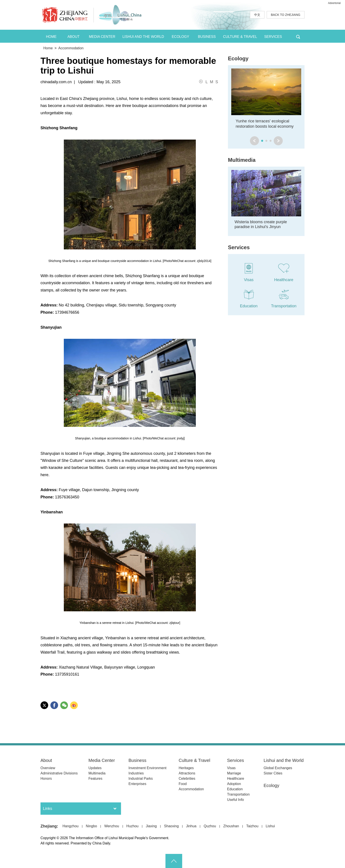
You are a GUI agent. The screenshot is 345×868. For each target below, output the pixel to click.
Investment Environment (148, 768)
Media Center (102, 760)
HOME (51, 37)
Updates (95, 768)
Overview (48, 768)
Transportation (238, 794)
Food (183, 784)
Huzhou (132, 826)
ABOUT (73, 37)
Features (95, 779)
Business (137, 760)
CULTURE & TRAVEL (240, 37)
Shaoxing (172, 826)
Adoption (234, 784)
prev (254, 141)
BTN (298, 36)
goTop (174, 861)
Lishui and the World (284, 760)
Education (235, 789)
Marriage (234, 773)
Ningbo (91, 826)
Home (48, 48)
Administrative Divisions (59, 773)
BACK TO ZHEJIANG (286, 15)
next (278, 141)
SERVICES (273, 37)
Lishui (270, 826)
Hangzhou (71, 826)
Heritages (186, 768)
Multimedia (242, 160)
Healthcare (236, 779)
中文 (257, 15)
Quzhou (210, 826)
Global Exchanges (278, 768)
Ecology (238, 58)
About (46, 760)
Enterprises (137, 784)
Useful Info (235, 800)
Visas (231, 768)
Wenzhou (112, 826)
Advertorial (334, 3)
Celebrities (187, 779)
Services (239, 247)
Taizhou (252, 826)
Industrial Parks (141, 779)
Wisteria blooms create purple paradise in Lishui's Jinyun (261, 224)
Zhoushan (231, 826)
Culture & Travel (194, 760)
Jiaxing (151, 826)
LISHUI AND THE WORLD (143, 37)
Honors (46, 779)
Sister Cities (273, 773)
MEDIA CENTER (102, 37)
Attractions (187, 773)
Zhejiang (49, 826)
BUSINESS (207, 37)
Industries (136, 773)
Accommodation (71, 48)
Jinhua (191, 826)
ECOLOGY (180, 37)
